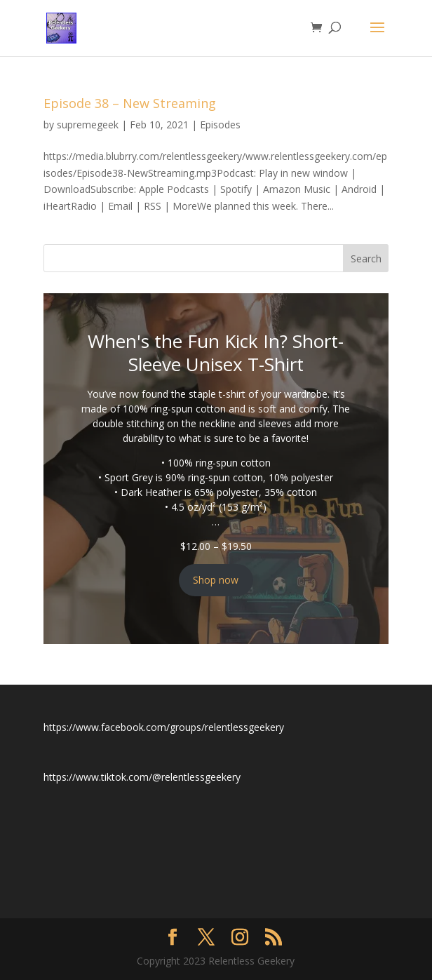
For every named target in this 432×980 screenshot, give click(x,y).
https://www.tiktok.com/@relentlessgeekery (142, 777)
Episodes (220, 125)
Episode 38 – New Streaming (130, 103)
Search (366, 259)
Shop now (216, 580)
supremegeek (88, 125)
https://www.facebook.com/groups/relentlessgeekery (164, 727)
